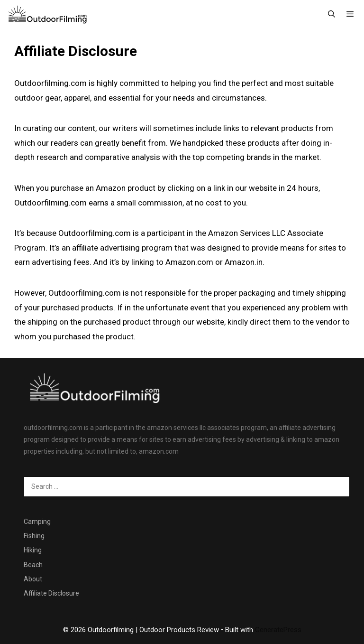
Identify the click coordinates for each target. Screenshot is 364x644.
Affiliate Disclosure (51, 593)
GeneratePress (278, 630)
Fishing (34, 536)
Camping (37, 522)
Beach (33, 565)
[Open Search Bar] (331, 14)
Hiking (33, 550)
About (33, 579)
